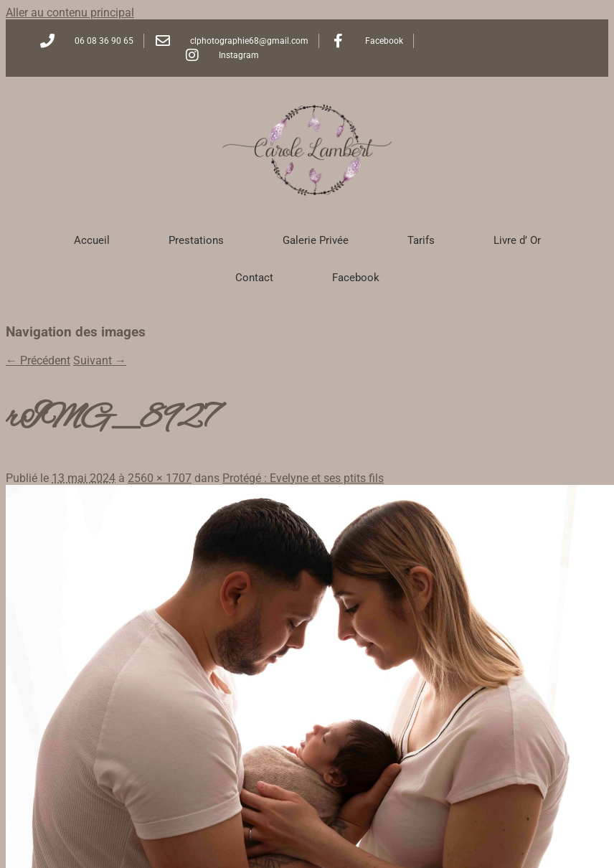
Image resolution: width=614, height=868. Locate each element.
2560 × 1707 (160, 478)
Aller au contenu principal (70, 13)
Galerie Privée (316, 240)
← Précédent (38, 360)
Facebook (356, 278)
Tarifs (421, 240)
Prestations (196, 240)
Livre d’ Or (517, 240)
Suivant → (100, 360)
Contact (254, 278)
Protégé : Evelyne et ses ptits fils (303, 478)
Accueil (92, 240)
